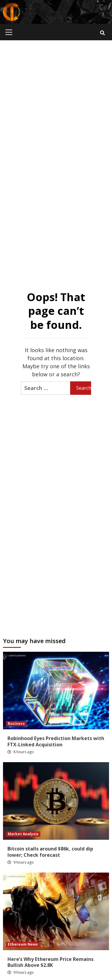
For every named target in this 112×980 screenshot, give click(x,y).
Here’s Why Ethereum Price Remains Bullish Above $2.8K (50, 962)
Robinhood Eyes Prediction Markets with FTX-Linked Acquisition (56, 741)
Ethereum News (23, 944)
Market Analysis (23, 834)
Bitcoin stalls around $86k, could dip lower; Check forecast (50, 852)
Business (16, 724)
